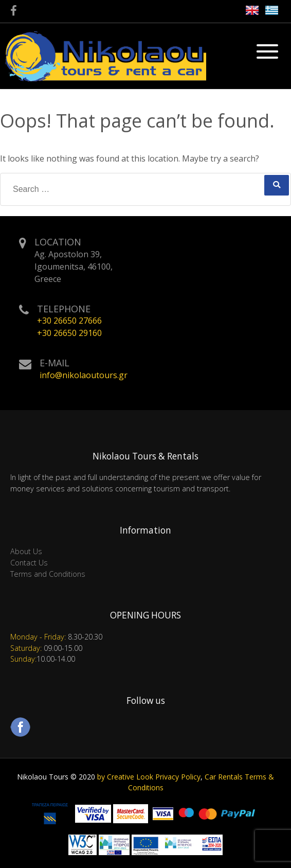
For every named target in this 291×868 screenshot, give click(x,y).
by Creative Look (125, 777)
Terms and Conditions (48, 574)
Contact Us (29, 563)
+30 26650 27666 (69, 321)
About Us (26, 551)
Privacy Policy (178, 777)
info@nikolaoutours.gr (84, 375)
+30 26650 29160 (69, 333)
